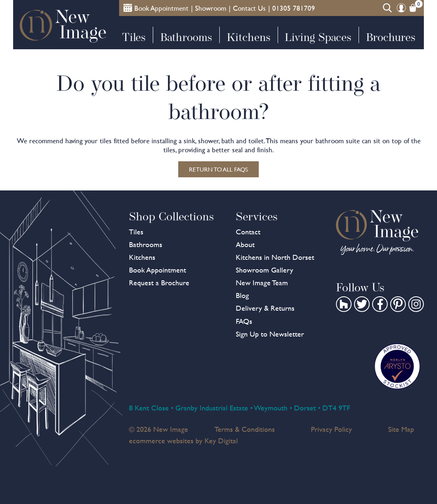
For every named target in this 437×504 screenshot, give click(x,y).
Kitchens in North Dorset (275, 257)
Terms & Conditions (245, 429)
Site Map (401, 429)
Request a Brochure (159, 283)
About (245, 244)
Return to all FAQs (218, 169)
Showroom (211, 8)
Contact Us (249, 8)
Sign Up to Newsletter (270, 334)
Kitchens (248, 37)
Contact (248, 232)
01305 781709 (294, 8)
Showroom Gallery (264, 270)
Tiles (134, 37)
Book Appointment (158, 270)
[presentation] (218, 485)
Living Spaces (318, 37)
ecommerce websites (161, 441)
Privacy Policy (331, 429)
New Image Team (262, 283)
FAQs (244, 321)
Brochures (391, 37)
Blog (242, 295)
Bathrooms (186, 37)
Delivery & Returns (265, 308)
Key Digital (221, 441)
